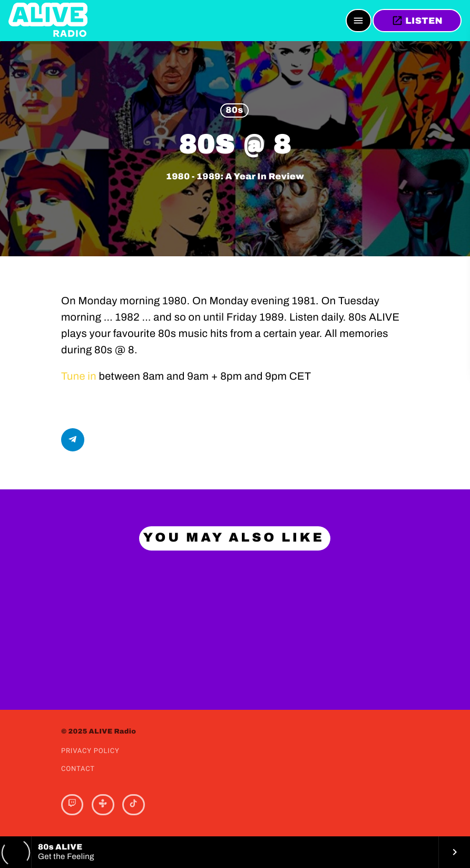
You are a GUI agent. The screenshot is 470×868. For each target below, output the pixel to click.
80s (234, 111)
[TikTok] (133, 805)
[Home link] (48, 21)
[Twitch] (72, 805)
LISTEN (417, 21)
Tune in (79, 377)
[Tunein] (103, 805)
